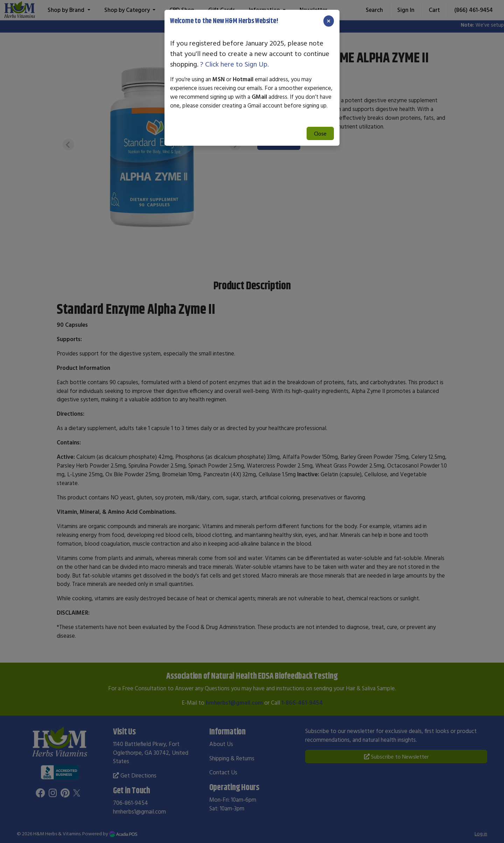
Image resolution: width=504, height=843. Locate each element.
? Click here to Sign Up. (234, 64)
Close (320, 133)
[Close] (329, 21)
